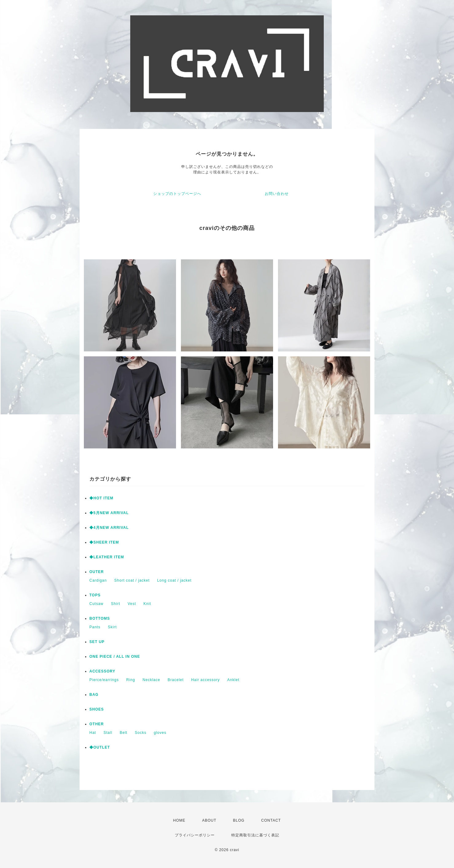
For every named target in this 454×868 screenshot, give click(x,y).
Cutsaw (96, 604)
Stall (108, 733)
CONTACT (271, 820)
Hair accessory (205, 680)
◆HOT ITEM (101, 498)
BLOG (239, 820)
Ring (131, 680)
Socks (141, 733)
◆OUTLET (100, 747)
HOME (179, 820)
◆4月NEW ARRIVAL (109, 528)
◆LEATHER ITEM (107, 557)
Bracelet (176, 680)
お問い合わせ (277, 194)
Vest (132, 604)
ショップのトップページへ (177, 194)
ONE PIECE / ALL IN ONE (115, 657)
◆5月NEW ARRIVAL (109, 513)
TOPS (95, 595)
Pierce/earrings (104, 680)
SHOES (97, 709)
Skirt (112, 627)
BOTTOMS (100, 618)
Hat (93, 733)
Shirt (115, 604)
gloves (160, 733)
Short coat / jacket (132, 580)
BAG (94, 695)
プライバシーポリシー (195, 835)
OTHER (97, 724)
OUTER (97, 572)
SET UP (97, 642)
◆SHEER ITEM (104, 542)
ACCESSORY (102, 671)
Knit (147, 604)
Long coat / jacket (174, 580)
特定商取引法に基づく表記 (255, 835)
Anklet (233, 680)
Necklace (151, 680)
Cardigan (98, 580)
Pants (95, 627)
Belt (124, 733)
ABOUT (209, 820)
